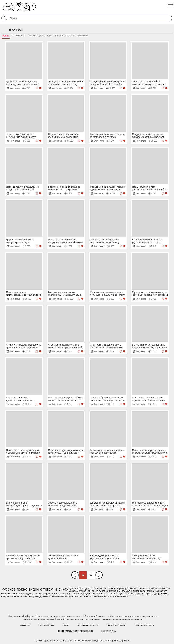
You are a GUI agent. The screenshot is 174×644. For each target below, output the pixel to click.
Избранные (83, 36)
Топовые (32, 36)
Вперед (99, 575)
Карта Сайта (108, 631)
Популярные (19, 36)
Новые (6, 36)
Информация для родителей (75, 631)
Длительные (46, 36)
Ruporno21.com (35, 616)
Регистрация (46, 625)
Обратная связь (116, 625)
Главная (25, 625)
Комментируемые (65, 36)
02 (91, 575)
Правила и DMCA (144, 625)
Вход (66, 625)
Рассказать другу (88, 625)
